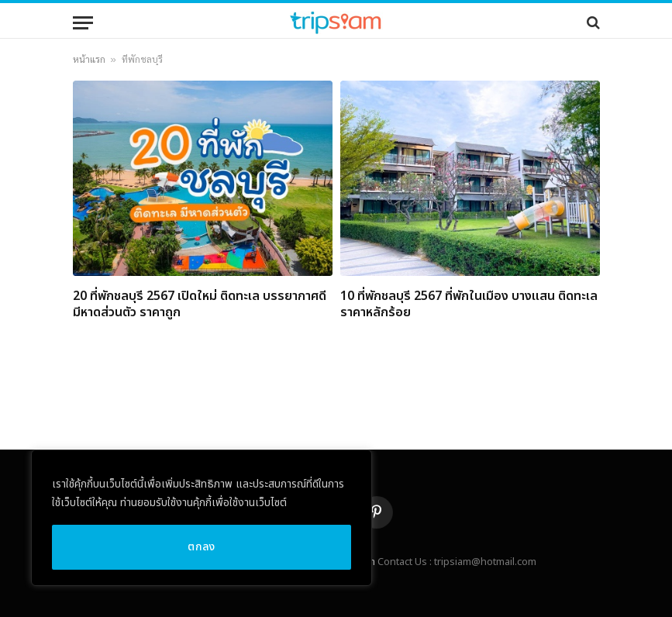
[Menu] (83, 23)
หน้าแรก (89, 60)
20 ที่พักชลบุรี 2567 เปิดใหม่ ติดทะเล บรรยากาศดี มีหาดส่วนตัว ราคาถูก (200, 305)
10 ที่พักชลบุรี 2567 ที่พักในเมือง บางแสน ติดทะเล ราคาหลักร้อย (469, 305)
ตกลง (202, 547)
